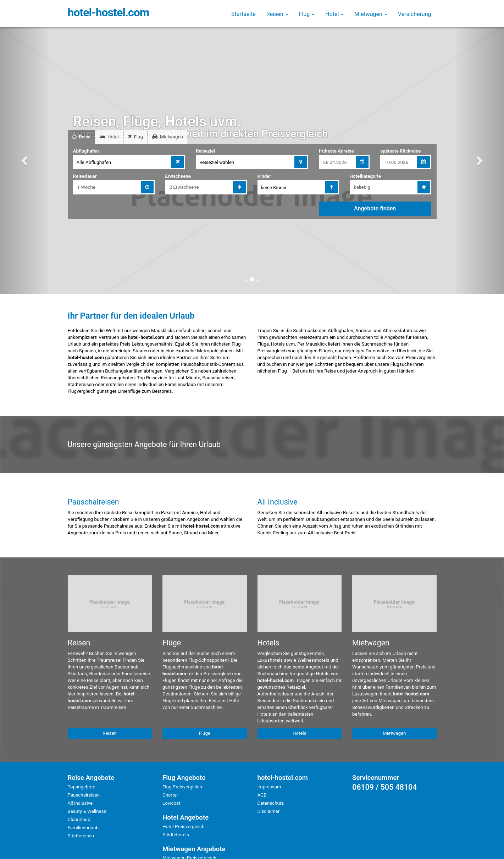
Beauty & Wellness (87, 811)
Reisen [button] (277, 14)
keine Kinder (274, 188)
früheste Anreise (336, 151)
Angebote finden (375, 208)
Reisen (110, 733)
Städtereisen (81, 836)
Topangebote (82, 787)
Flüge (204, 733)
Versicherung (415, 14)
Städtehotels (176, 835)
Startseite (243, 14)
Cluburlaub (79, 819)
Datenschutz (271, 803)
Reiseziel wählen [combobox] (217, 162)
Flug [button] (307, 14)
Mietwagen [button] (371, 14)
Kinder (264, 176)
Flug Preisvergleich (182, 787)
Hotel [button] (334, 14)
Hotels (300, 733)
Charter (170, 795)
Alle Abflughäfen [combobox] (94, 162)
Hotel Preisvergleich (183, 827)
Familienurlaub (83, 828)
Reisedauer (85, 176)
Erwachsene (178, 176)
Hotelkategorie (365, 176)
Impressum (269, 787)
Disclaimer (269, 811)
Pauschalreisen (84, 795)
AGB (262, 795)
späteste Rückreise (400, 151)
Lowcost (171, 803)
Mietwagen (394, 733)
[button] (25, 160)
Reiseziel (205, 151)
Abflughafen (86, 151)
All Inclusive (80, 803)
